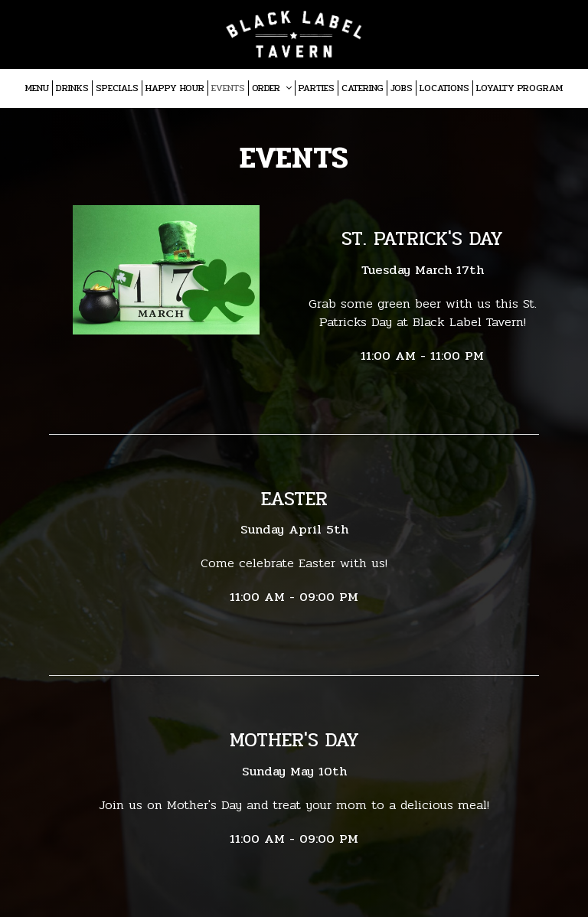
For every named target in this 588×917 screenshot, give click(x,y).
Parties (317, 88)
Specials (117, 88)
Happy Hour (175, 88)
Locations (444, 88)
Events (228, 88)
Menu (37, 88)
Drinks (72, 88)
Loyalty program (519, 88)
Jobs (402, 88)
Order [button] (272, 88)
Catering (363, 88)
